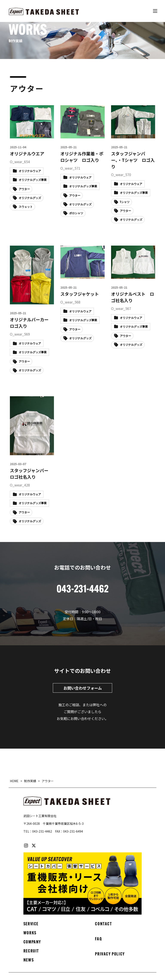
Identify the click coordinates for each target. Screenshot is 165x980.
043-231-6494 (73, 831)
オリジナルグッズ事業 (33, 180)
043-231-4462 (42, 831)
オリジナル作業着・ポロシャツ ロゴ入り (82, 157)
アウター (24, 189)
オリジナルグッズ (30, 198)
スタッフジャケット (80, 294)
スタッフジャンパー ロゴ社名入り (31, 474)
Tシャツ (125, 202)
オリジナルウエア (27, 154)
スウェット (26, 207)
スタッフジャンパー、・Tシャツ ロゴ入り (133, 160)
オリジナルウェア (30, 171)
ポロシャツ (76, 213)
